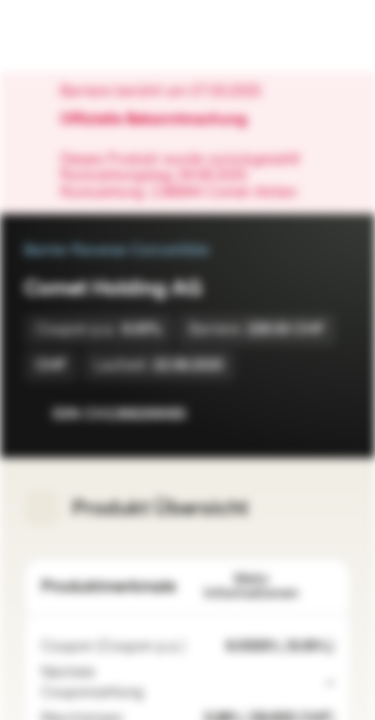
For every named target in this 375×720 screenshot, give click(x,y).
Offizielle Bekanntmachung (163, 120)
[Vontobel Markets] (78, 36)
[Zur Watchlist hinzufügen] (291, 414)
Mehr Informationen (269, 586)
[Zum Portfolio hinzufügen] (331, 414)
